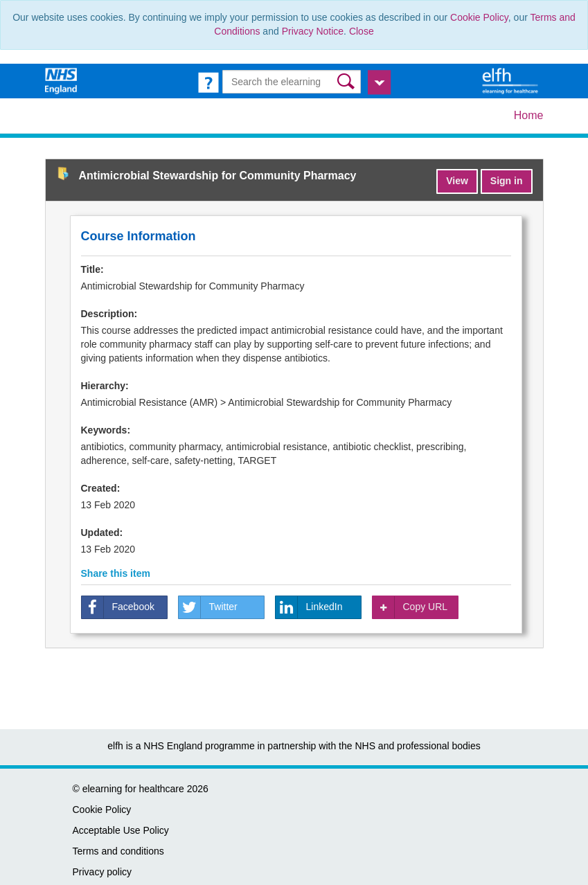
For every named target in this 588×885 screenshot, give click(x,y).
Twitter (208, 607)
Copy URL (410, 607)
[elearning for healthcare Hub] (512, 80)
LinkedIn (309, 607)
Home (529, 115)
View (457, 181)
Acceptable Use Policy (121, 830)
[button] (347, 81)
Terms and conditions (118, 851)
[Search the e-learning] (292, 82)
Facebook (118, 607)
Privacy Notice (313, 31)
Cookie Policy (479, 17)
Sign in (507, 181)
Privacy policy (103, 872)
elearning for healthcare (133, 789)
